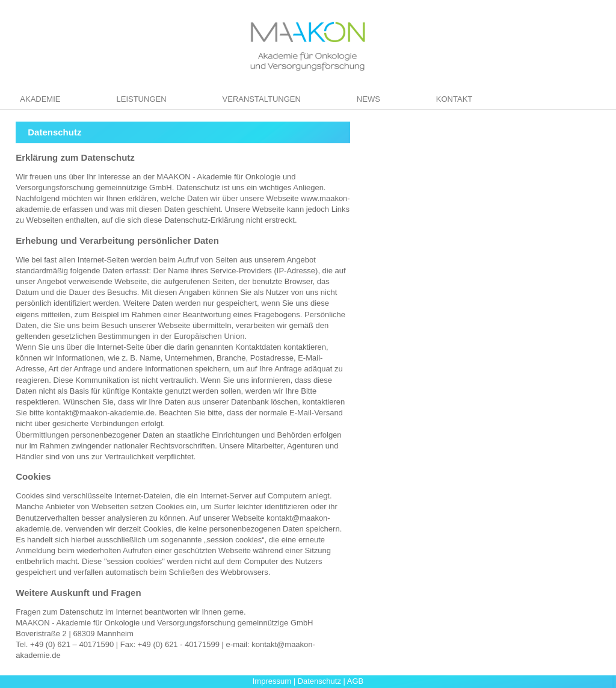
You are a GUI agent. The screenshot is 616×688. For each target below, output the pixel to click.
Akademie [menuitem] (40, 99)
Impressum (272, 681)
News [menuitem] (368, 99)
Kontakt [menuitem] (454, 99)
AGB (355, 681)
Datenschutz (319, 681)
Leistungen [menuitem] (141, 99)
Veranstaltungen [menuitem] (262, 99)
